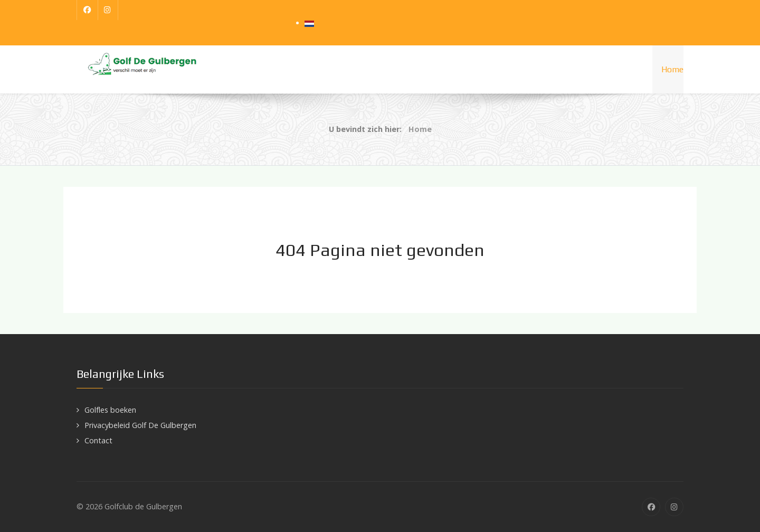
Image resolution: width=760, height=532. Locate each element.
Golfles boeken (110, 410)
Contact (98, 440)
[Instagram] (108, 10)
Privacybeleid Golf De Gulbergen (140, 425)
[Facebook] (87, 10)
